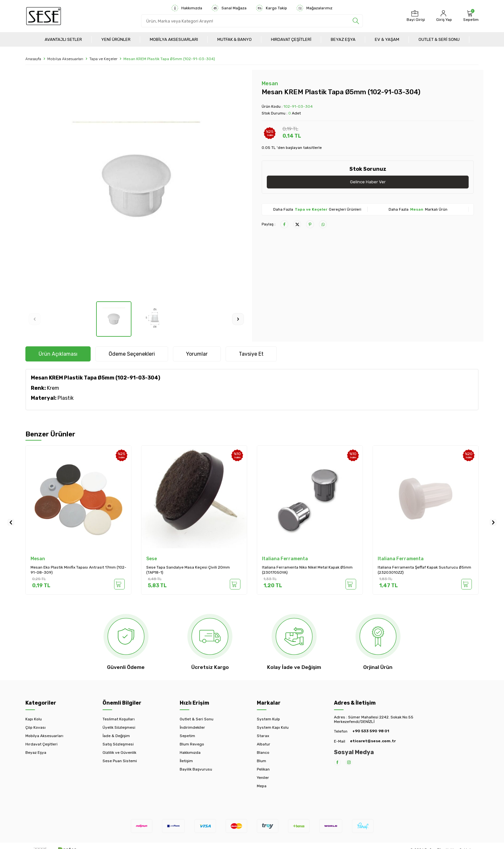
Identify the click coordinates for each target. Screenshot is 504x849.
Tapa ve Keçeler (103, 59)
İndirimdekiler (192, 727)
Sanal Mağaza (229, 8)
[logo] (44, 16)
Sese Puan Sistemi (120, 761)
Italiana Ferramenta (285, 559)
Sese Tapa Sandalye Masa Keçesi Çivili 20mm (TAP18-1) (188, 570)
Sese (152, 559)
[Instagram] (349, 762)
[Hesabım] (443, 16)
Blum (261, 761)
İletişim (186, 761)
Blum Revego (192, 744)
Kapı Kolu (34, 719)
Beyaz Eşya (343, 39)
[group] (136, 186)
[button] (35, 319)
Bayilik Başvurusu (196, 769)
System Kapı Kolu (273, 727)
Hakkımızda (187, 8)
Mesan (270, 83)
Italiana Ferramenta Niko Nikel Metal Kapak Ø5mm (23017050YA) (307, 570)
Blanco (263, 753)
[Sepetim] (470, 16)
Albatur (264, 744)
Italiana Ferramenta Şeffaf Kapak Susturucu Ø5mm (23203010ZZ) (424, 570)
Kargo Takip (272, 8)
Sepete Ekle (119, 584)
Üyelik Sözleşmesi (119, 727)
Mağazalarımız (315, 8)
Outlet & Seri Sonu (439, 39)
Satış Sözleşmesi (118, 744)
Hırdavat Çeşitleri (291, 39)
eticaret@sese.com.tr (373, 741)
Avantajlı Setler (63, 39)
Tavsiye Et (251, 354)
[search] (356, 21)
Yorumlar (197, 354)
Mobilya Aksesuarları (174, 39)
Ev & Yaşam (387, 39)
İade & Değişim (116, 736)
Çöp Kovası (36, 727)
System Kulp (268, 719)
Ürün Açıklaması (58, 354)
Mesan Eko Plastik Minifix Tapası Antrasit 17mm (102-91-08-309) (78, 570)
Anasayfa (33, 59)
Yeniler (263, 778)
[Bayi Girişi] (415, 16)
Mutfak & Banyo (234, 39)
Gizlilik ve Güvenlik (119, 753)
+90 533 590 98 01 (371, 731)
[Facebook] (337, 762)
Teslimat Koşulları (119, 719)
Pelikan (263, 769)
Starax (263, 736)
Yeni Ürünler (116, 39)
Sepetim (187, 736)
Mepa (262, 786)
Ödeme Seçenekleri (132, 354)
